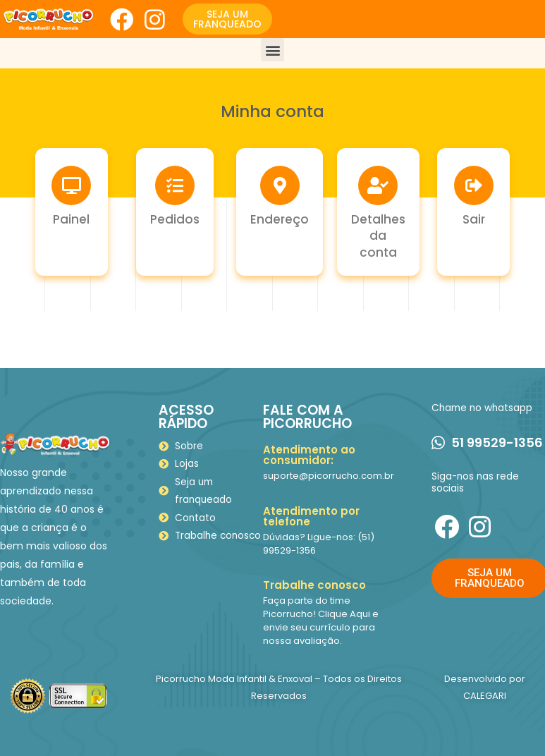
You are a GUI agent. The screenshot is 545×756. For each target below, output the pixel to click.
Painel (71, 219)
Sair (474, 219)
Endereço (280, 219)
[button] (227, 19)
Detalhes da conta (378, 236)
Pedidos (175, 219)
